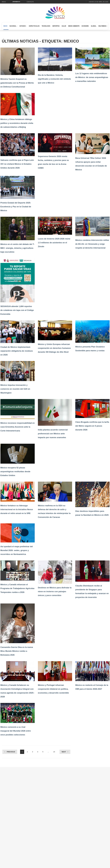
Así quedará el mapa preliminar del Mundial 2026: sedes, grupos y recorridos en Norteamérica (17, 550)
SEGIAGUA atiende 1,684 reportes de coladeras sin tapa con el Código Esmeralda (17, 310)
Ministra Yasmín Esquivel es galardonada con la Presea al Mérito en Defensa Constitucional (17, 83)
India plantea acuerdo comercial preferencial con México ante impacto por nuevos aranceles (53, 434)
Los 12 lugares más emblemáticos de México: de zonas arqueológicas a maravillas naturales (92, 77)
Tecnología (46, 26)
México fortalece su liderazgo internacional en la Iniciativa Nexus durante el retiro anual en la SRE (17, 509)
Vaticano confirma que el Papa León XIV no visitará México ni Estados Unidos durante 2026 (17, 164)
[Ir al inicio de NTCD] (55, 13)
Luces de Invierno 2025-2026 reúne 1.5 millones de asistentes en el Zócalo (54, 243)
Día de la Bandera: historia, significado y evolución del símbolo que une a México (54, 79)
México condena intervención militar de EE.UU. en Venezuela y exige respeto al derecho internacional (92, 244)
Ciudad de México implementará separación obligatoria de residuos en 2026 (17, 351)
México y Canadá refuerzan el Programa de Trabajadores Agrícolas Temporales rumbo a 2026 (17, 588)
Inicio (4, 2)
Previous (11, 752)
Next (64, 752)
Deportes (56, 26)
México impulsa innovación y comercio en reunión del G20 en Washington (15, 389)
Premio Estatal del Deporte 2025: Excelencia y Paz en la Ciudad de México (16, 207)
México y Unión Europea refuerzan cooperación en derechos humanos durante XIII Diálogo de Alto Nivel (54, 348)
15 (54, 752)
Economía (85, 26)
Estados (23, 26)
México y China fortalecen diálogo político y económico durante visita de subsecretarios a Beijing (17, 123)
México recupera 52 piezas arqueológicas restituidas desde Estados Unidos (15, 472)
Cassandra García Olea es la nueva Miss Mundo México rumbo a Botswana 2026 (17, 651)
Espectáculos (34, 26)
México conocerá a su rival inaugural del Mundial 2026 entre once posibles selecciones (16, 731)
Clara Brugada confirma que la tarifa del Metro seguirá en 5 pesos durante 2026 (92, 426)
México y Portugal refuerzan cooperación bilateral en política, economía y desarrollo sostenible (53, 689)
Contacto (30, 2)
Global (94, 26)
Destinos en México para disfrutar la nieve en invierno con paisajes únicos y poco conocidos (55, 592)
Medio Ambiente (74, 26)
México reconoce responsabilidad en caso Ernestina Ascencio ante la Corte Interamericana (18, 427)
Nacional (13, 26)
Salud (64, 26)
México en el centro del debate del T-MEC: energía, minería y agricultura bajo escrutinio (17, 248)
